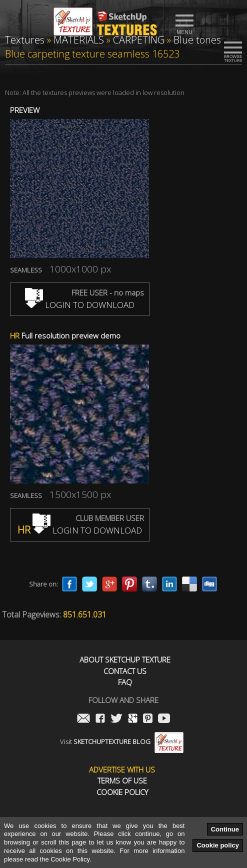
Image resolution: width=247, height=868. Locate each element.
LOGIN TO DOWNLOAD (80, 305)
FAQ (125, 682)
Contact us (125, 671)
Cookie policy (218, 845)
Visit (122, 741)
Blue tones (197, 40)
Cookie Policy (122, 792)
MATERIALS (79, 40)
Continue (225, 829)
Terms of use (122, 781)
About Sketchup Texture (125, 660)
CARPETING (139, 40)
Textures (25, 40)
